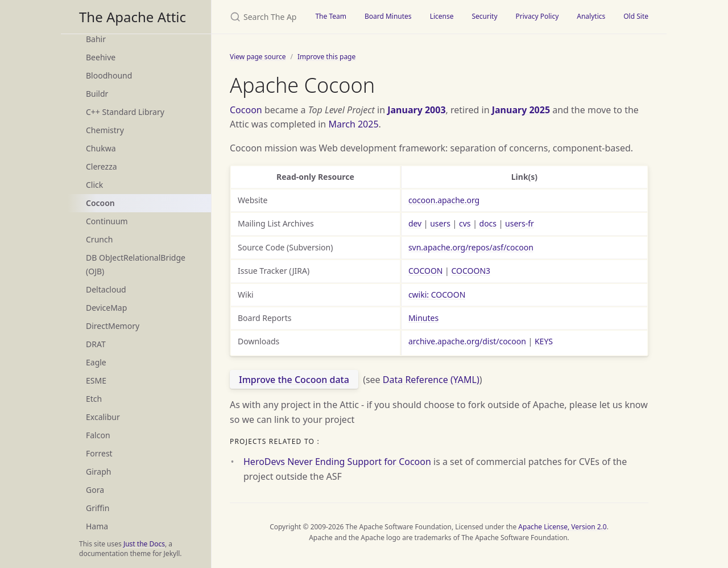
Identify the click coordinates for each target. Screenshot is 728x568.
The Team (331, 16)
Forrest (99, 453)
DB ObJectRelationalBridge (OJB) (136, 264)
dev (415, 223)
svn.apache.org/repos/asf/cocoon (471, 247)
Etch (94, 399)
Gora (95, 490)
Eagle (96, 362)
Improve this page (326, 57)
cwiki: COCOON (437, 295)
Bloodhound (109, 75)
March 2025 (353, 124)
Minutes (423, 318)
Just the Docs (144, 544)
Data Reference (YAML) (431, 380)
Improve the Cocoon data (294, 380)
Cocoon (100, 203)
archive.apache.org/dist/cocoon (467, 341)
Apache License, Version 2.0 (562, 527)
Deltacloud (106, 289)
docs (488, 223)
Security (484, 16)
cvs (465, 223)
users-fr (520, 223)
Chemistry (105, 130)
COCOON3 (471, 271)
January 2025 (521, 110)
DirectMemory (113, 326)
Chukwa (101, 148)
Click (94, 185)
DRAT (96, 344)
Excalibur (103, 417)
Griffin (98, 508)
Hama (97, 526)
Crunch (99, 239)
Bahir (96, 39)
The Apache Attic (133, 17)
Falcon (98, 435)
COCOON (426, 271)
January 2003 (416, 110)
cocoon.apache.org (444, 200)
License (442, 16)
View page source (258, 57)
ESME (96, 380)
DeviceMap (106, 308)
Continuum (107, 221)
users (440, 223)
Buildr (97, 94)
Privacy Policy (537, 16)
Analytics (591, 16)
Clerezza (102, 166)
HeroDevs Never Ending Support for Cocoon (337, 462)
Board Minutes (388, 16)
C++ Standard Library (125, 112)
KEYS (544, 341)
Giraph (98, 472)
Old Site (636, 16)
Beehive (101, 57)
